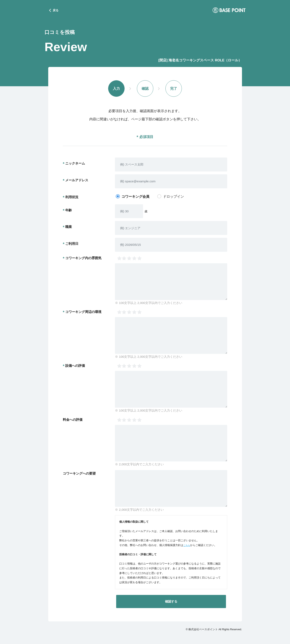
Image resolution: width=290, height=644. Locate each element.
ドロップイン (173, 197)
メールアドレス (77, 181)
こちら (187, 546)
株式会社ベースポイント (203, 630)
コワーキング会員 (135, 197)
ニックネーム (75, 164)
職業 (69, 228)
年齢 (69, 211)
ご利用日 (72, 244)
